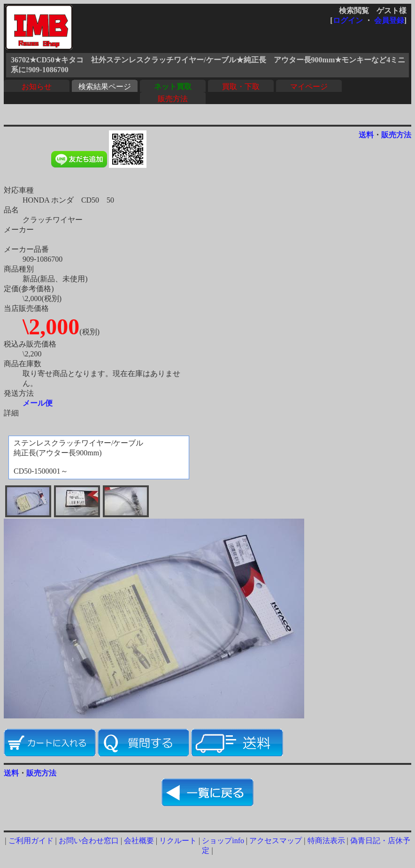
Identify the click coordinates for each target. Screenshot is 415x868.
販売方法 (173, 99)
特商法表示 (326, 841)
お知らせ (37, 87)
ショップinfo (223, 841)
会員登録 (389, 20)
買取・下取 (241, 87)
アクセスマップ (276, 841)
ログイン (348, 20)
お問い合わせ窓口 (89, 841)
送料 (366, 135)
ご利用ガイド (31, 841)
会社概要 (139, 841)
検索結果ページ (105, 87)
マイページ (309, 87)
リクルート (178, 841)
